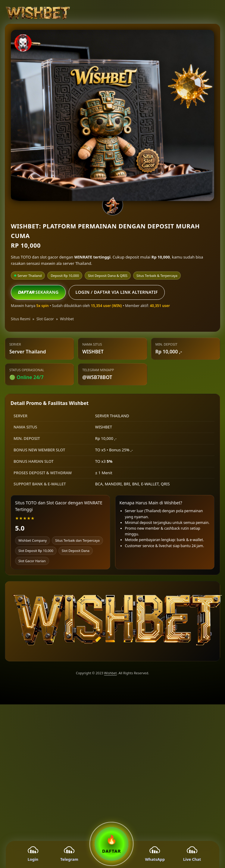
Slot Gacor (45, 319)
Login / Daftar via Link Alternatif (117, 292)
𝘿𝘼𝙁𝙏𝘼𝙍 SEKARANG (38, 292)
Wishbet (67, 319)
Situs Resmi (21, 319)
